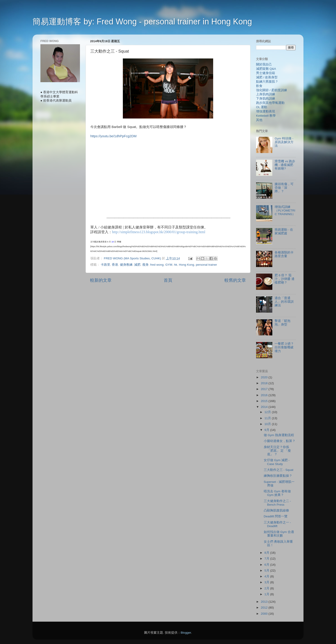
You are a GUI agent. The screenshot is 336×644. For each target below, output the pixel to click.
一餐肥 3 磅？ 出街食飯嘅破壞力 (284, 347)
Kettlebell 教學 (266, 116)
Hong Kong (187, 265)
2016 (265, 395)
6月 (267, 565)
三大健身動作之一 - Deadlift (277, 524)
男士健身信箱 (266, 73)
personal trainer (206, 265)
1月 (267, 594)
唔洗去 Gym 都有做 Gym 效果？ (277, 493)
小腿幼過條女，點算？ (280, 441)
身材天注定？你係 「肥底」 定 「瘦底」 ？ (277, 451)
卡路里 (105, 265)
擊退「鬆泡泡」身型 (282, 323)
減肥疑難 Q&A (266, 69)
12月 (268, 412)
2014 (265, 407)
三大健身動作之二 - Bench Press (277, 503)
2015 (265, 401)
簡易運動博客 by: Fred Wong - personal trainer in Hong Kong (142, 22)
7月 (267, 559)
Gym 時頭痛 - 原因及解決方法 (284, 142)
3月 (267, 582)
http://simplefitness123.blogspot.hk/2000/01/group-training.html (159, 232)
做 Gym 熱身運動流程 (279, 435)
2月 (267, 588)
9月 (267, 430)
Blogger (186, 633)
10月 (268, 424)
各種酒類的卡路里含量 (284, 254)
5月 (267, 571)
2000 (265, 614)
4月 (267, 576)
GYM (169, 265)
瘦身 (145, 265)
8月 (267, 553)
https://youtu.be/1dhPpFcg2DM (113, 136)
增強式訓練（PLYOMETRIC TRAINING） (285, 210)
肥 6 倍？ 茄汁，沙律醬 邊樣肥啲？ (285, 279)
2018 (265, 383)
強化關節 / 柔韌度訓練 (272, 90)
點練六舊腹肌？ (267, 82)
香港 (115, 265)
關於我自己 (264, 64)
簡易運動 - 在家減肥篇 (284, 231)
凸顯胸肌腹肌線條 (276, 510)
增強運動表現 (266, 111)
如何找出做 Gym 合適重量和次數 (279, 534)
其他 (259, 120)
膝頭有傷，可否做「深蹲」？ (284, 188)
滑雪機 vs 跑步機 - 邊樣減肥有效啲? (285, 165)
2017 (265, 389)
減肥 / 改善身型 (267, 77)
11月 (268, 418)
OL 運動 (262, 107)
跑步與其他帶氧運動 (270, 103)
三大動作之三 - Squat (279, 470)
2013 (265, 602)
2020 (265, 377)
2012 (265, 608)
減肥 (137, 265)
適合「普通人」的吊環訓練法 (284, 302)
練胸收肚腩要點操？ (278, 476)
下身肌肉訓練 (266, 99)
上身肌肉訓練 (266, 94)
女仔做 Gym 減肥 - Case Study (277, 462)
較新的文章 (101, 280)
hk (175, 265)
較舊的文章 (235, 280)
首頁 (168, 280)
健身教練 (126, 265)
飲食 (259, 86)
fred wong (157, 265)
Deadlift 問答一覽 (276, 516)
